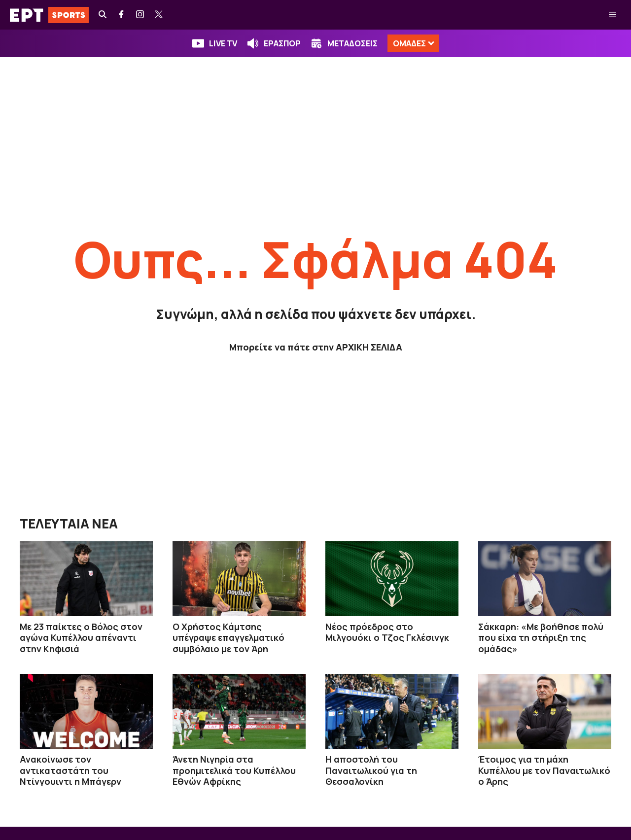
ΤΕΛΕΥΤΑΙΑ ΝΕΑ (69, 524)
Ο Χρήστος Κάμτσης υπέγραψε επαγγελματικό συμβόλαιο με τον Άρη (228, 638)
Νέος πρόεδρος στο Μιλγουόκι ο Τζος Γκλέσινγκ (387, 632)
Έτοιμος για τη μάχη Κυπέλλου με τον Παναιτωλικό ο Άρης (544, 770)
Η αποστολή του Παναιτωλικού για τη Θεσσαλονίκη (371, 770)
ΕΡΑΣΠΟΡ (282, 43)
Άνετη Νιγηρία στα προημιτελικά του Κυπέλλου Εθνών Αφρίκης (234, 770)
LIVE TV (223, 43)
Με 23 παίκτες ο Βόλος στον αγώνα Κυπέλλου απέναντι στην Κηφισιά (81, 638)
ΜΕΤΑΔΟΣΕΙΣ (352, 43)
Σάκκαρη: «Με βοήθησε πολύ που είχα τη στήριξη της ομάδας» (541, 638)
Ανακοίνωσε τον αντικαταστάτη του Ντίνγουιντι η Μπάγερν (70, 770)
